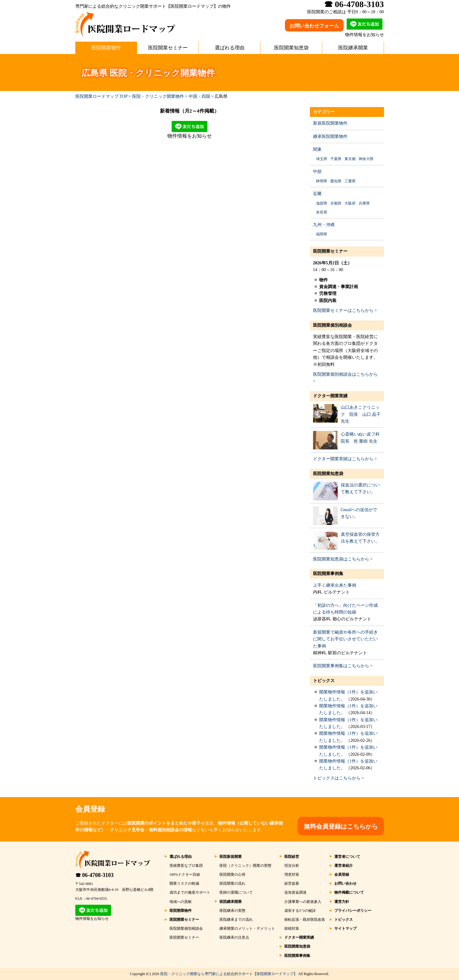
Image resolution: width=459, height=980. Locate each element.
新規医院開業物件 (330, 123)
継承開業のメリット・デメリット (247, 928)
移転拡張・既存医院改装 (305, 920)
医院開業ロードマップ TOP (101, 96)
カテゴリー (324, 112)
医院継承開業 (353, 48)
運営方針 (342, 902)
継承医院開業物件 (330, 136)
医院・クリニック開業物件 (158, 96)
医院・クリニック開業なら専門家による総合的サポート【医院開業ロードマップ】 (229, 974)
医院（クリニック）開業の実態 (245, 866)
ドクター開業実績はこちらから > (345, 459)
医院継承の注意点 (234, 937)
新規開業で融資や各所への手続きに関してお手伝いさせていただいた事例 (345, 639)
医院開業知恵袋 (291, 48)
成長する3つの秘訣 (300, 911)
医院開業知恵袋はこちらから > (343, 559)
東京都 (350, 159)
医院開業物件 (106, 48)
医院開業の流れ (232, 883)
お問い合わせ (345, 883)
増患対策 (292, 875)
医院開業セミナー (168, 48)
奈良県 (322, 212)
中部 (317, 172)
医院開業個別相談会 (332, 325)
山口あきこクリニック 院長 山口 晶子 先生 (361, 414)
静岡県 (322, 181)
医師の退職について (236, 892)
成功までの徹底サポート (190, 892)
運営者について (347, 857)
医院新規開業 (231, 857)
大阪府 (350, 203)
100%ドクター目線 (185, 875)
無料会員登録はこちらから (341, 826)
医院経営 (292, 857)
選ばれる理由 (230, 48)
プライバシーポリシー (353, 911)
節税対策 (292, 928)
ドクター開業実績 (330, 396)
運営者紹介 (344, 866)
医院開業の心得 (232, 875)
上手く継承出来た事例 (335, 585)
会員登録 (342, 875)
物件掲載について (349, 892)
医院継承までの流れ (236, 920)
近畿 (317, 194)
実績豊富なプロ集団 (186, 866)
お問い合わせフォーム (314, 26)
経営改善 (292, 883)
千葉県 (336, 159)
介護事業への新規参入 (303, 902)
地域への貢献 (181, 902)
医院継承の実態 (232, 911)
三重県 (350, 181)
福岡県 (322, 234)
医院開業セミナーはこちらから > (345, 310)
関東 (317, 149)
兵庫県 (364, 203)
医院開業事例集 (328, 574)
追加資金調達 (295, 892)
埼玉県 (322, 159)
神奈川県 (366, 159)
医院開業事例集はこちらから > (343, 666)
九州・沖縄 (324, 225)
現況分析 (292, 866)
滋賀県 (322, 203)
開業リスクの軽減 (184, 883)
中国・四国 (199, 96)
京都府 (336, 203)
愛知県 (336, 181)
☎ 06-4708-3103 (95, 875)
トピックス (324, 681)
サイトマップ (345, 928)
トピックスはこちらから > (338, 778)
